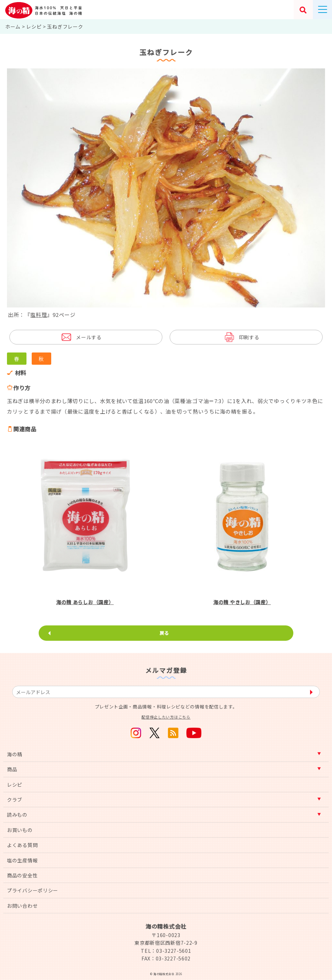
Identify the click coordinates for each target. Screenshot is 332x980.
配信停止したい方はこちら (166, 717)
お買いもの (20, 830)
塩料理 (39, 315)
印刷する (249, 337)
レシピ (15, 785)
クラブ (15, 800)
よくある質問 (22, 845)
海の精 (15, 754)
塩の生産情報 (22, 860)
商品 (12, 769)
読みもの (17, 815)
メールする (89, 337)
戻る (164, 633)
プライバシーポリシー (33, 890)
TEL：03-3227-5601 (166, 951)
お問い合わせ (22, 906)
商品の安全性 (22, 875)
